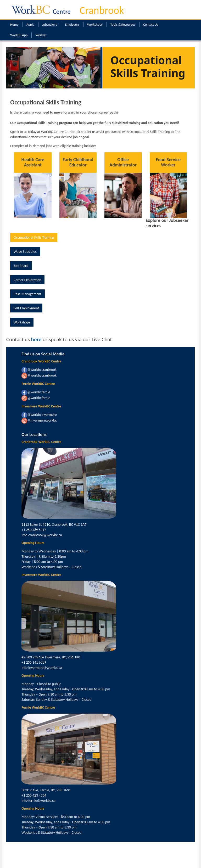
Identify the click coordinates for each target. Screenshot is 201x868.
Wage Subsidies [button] (25, 252)
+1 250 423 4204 (34, 795)
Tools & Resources (123, 24)
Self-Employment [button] (26, 308)
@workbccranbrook (39, 370)
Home (14, 24)
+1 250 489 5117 (34, 530)
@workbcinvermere (39, 415)
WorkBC (41, 35)
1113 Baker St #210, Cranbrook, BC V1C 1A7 (54, 525)
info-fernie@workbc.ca (38, 801)
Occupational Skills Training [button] (34, 237)
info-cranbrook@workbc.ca (42, 535)
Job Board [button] (21, 266)
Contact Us (151, 24)
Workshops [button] (22, 322)
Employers (72, 24)
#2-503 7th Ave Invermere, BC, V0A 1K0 (51, 657)
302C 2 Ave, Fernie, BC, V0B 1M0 (46, 790)
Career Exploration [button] (27, 280)
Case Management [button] (27, 294)
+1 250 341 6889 (34, 662)
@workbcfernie (36, 392)
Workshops (95, 24)
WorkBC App (19, 35)
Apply (30, 24)
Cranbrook (102, 10)
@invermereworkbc (39, 420)
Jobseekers (50, 24)
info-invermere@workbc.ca (42, 668)
